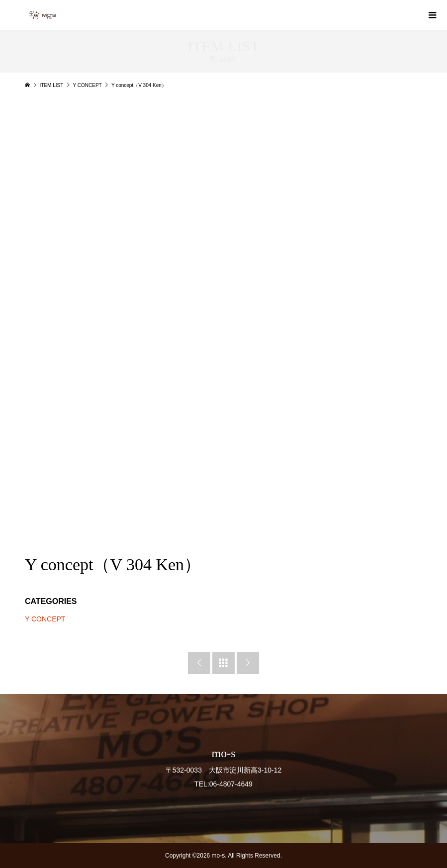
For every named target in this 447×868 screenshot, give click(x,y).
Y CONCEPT (45, 619)
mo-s (223, 753)
